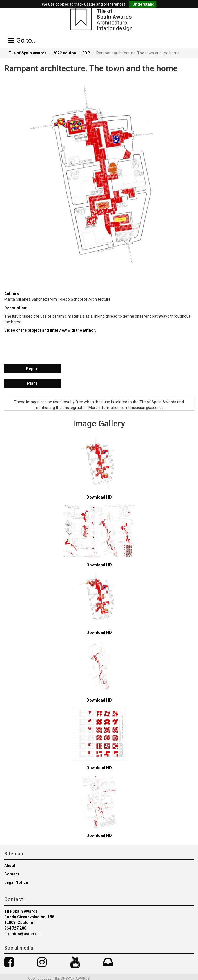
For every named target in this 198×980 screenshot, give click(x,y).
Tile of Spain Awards (28, 53)
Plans (32, 383)
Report (33, 369)
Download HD (99, 497)
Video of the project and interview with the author (50, 330)
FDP (86, 53)
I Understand (143, 4)
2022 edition (64, 53)
